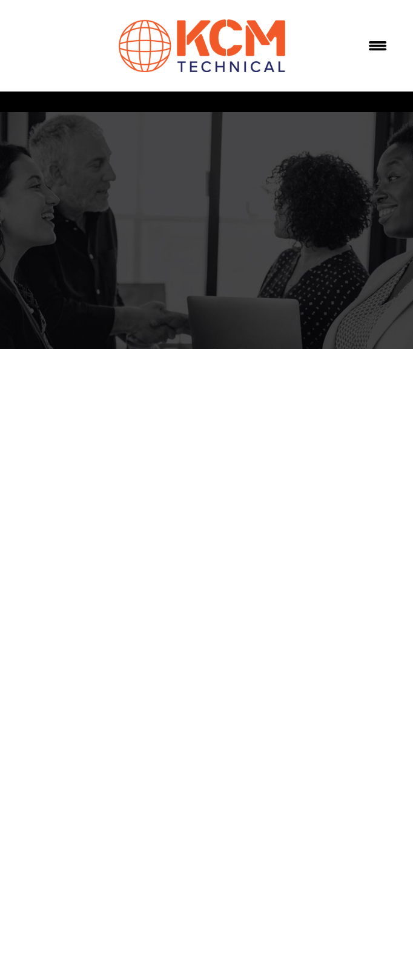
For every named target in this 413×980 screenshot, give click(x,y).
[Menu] (378, 46)
